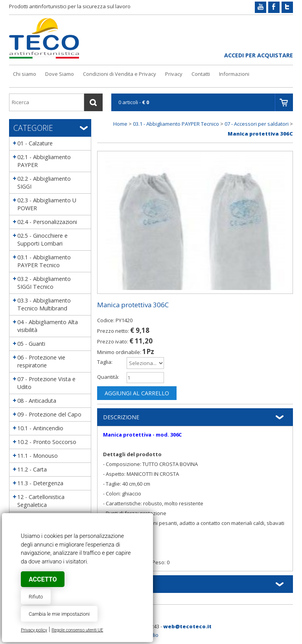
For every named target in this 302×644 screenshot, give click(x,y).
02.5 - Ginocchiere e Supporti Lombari (42, 239)
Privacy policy (34, 630)
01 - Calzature (35, 143)
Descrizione (121, 417)
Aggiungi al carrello (137, 393)
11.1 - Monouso (38, 456)
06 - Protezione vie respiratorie (41, 361)
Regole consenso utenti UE (77, 630)
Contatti (201, 74)
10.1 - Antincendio (40, 428)
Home (120, 124)
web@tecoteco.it (187, 626)
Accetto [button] (43, 579)
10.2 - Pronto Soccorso (47, 442)
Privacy (174, 74)
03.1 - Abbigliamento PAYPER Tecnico (44, 261)
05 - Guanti (31, 344)
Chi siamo (25, 74)
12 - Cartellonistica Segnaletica (41, 501)
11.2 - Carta (32, 469)
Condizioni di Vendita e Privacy (120, 74)
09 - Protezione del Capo (49, 414)
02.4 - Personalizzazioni (47, 222)
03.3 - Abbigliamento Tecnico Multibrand (44, 304)
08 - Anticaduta (37, 401)
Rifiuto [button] (36, 597)
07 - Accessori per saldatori (257, 124)
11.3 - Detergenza (40, 483)
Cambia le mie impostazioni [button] (59, 614)
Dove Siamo (60, 74)
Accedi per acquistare (259, 55)
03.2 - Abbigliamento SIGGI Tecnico (44, 283)
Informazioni (234, 74)
